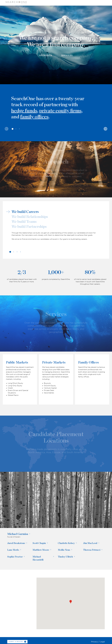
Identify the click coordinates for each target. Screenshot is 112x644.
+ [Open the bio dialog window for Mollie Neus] (72, 550)
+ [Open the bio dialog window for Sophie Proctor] (24, 557)
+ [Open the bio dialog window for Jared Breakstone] (27, 543)
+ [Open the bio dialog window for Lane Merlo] (21, 550)
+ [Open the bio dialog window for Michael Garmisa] (30, 534)
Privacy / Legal (98, 642)
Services (67, 55)
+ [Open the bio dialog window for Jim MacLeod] (99, 543)
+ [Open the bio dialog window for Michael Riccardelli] (54, 557)
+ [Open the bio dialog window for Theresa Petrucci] (102, 550)
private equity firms (60, 111)
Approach (46, 55)
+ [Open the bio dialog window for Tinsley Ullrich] (74, 557)
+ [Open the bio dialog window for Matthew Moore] (51, 550)
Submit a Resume (16, 642)
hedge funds (24, 111)
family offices (34, 117)
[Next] (105, 129)
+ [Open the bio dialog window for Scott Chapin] (47, 543)
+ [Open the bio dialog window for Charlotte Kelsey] (76, 543)
